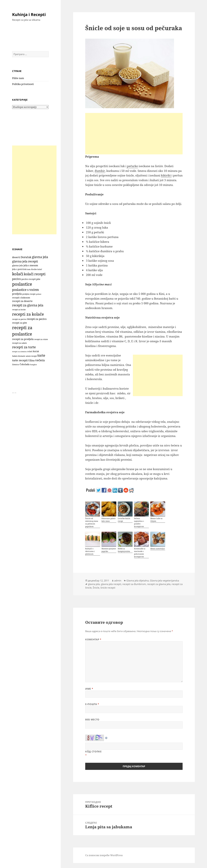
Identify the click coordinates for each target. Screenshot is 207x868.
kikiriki (166, 175)
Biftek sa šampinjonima (124, 550)
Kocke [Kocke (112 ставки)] (34, 269)
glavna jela (94, 584)
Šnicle (96, 588)
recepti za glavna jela (159, 584)
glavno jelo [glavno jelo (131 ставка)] (18, 266)
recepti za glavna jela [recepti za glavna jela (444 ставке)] (28, 305)
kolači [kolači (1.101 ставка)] (18, 274)
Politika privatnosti (23, 84)
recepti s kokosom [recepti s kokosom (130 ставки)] (21, 298)
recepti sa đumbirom (134, 584)
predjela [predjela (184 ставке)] (17, 294)
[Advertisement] (34, 190)
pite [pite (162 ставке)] (38, 279)
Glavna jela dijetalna (138, 581)
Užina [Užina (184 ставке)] (31, 360)
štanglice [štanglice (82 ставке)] (33, 365)
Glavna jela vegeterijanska (164, 581)
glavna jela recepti (111, 584)
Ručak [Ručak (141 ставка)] (36, 351)
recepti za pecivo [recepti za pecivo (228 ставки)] (37, 319)
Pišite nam (18, 78)
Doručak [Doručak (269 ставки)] (26, 257)
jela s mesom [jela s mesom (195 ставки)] (31, 265)
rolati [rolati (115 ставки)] (30, 351)
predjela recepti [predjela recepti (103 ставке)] (29, 294)
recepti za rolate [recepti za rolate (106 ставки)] (41, 339)
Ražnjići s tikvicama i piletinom (90, 551)
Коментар (93, 639)
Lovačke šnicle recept (124, 520)
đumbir (100, 171)
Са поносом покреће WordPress (104, 855)
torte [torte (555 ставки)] (41, 355)
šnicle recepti (108, 588)
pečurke (132, 166)
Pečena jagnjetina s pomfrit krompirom (139, 522)
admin (118, 581)
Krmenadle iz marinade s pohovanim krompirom (140, 553)
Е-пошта (92, 704)
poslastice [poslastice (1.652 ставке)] (22, 284)
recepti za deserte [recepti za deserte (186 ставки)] (22, 301)
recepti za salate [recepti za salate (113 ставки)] (19, 343)
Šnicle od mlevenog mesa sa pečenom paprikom (92, 522)
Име (89, 689)
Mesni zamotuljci (158, 549)
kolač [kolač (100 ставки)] (40, 269)
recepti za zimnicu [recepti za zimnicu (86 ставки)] (19, 351)
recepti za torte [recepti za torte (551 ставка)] (24, 347)
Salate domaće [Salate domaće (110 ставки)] (19, 356)
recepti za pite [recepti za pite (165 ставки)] (20, 323)
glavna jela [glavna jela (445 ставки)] (40, 257)
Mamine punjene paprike (109, 550)
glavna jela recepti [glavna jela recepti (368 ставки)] (25, 261)
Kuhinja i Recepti (29, 14)
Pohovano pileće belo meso (108, 520)
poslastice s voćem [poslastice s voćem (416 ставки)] (26, 290)
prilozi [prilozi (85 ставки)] (39, 294)
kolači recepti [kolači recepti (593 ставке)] (35, 274)
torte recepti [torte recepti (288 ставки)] (20, 360)
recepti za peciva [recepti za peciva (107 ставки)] (19, 319)
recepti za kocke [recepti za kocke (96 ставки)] (19, 310)
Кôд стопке (93, 752)
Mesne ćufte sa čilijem (156, 520)
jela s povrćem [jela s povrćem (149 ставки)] (19, 269)
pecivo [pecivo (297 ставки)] (16, 279)
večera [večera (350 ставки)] (40, 360)
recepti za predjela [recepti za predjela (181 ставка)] (23, 339)
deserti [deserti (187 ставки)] (16, 257)
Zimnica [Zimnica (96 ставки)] (16, 365)
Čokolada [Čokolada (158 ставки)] (25, 364)
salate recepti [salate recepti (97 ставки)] (31, 356)
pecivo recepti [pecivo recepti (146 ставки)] (29, 279)
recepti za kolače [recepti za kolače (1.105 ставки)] (28, 314)
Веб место (92, 720)
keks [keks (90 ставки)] (29, 269)
